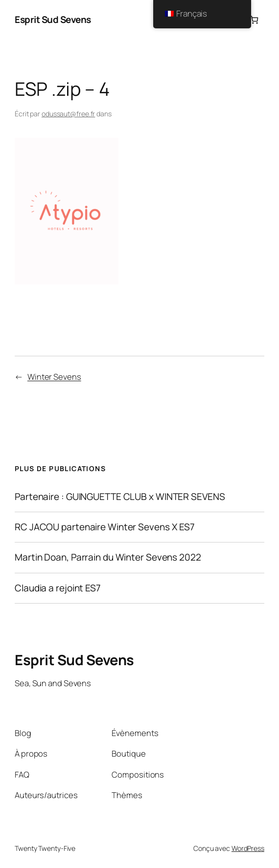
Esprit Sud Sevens (53, 20)
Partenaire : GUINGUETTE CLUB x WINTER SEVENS (120, 497)
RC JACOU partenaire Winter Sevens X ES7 (105, 527)
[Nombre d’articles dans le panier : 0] (254, 20)
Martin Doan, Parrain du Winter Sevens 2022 (108, 557)
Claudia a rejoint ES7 (58, 588)
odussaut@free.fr (68, 114)
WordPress (248, 848)
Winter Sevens (54, 377)
